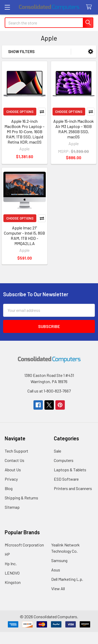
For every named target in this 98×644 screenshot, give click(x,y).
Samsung (59, 560)
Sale (57, 451)
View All (58, 588)
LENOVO (12, 573)
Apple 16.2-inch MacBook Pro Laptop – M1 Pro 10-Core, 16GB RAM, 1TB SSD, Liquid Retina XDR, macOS (24, 131)
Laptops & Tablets (70, 470)
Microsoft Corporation (24, 545)
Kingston (13, 582)
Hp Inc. (11, 563)
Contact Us (15, 460)
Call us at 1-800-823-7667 (49, 391)
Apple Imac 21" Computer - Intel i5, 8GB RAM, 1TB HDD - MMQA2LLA (24, 236)
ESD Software (66, 479)
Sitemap (12, 507)
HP (7, 554)
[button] (91, 52)
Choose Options (20, 112)
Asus (56, 570)
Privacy (11, 479)
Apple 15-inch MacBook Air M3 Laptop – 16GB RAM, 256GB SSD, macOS (74, 129)
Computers (64, 460)
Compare (42, 112)
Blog (9, 488)
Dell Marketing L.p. (67, 579)
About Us (13, 470)
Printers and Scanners (73, 488)
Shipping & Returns (21, 498)
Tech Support (16, 451)
